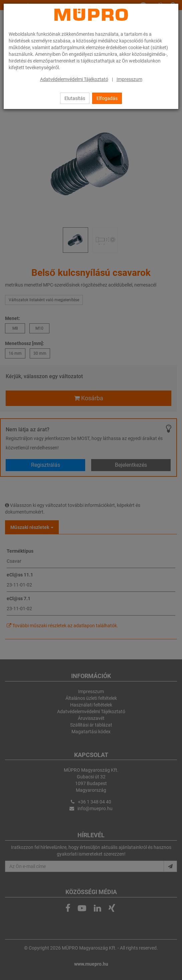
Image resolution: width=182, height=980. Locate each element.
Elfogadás (107, 98)
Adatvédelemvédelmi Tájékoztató (74, 79)
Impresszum (129, 79)
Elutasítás (75, 98)
